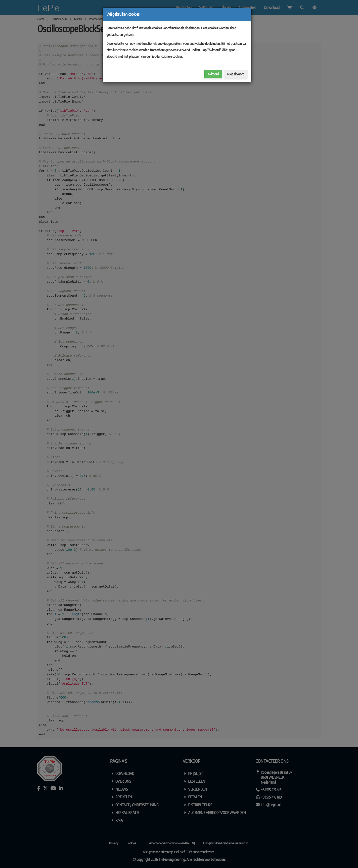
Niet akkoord (236, 74)
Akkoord (213, 74)
